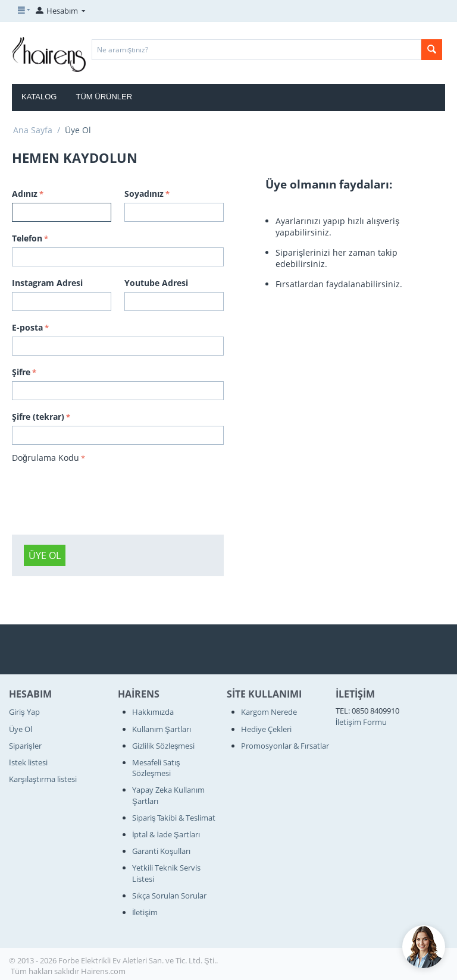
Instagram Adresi (47, 283)
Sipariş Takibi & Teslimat (174, 818)
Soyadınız (144, 194)
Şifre (21, 372)
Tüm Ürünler (104, 97)
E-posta (27, 327)
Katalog (39, 97)
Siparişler (25, 746)
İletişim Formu (361, 722)
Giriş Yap (24, 712)
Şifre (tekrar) (38, 417)
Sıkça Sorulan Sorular (169, 896)
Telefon (27, 238)
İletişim (145, 912)
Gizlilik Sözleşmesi (164, 746)
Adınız (25, 194)
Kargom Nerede (269, 712)
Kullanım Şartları (162, 729)
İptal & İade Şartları (166, 834)
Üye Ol (45, 555)
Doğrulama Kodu (46, 458)
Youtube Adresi (156, 283)
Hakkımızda (153, 712)
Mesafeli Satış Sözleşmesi (156, 768)
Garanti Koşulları (162, 851)
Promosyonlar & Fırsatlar (285, 746)
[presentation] (102, 489)
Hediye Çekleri (266, 729)
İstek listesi (28, 762)
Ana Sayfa (33, 130)
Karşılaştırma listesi (43, 779)
